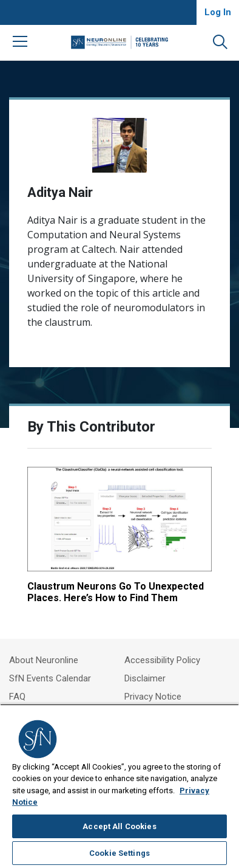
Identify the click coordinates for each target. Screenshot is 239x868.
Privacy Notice (153, 697)
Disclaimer (145, 678)
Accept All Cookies (119, 826)
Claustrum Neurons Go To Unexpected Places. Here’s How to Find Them (116, 592)
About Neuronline (44, 660)
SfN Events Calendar (50, 678)
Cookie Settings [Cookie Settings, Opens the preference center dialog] (119, 853)
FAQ (17, 697)
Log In (218, 12)
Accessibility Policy (162, 660)
